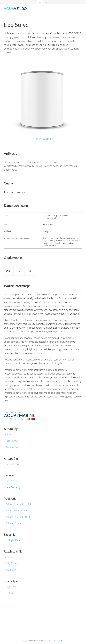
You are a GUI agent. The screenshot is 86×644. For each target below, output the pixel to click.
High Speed (11, 441)
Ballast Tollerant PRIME (18, 517)
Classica (10, 434)
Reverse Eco (12, 447)
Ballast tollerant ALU (17, 510)
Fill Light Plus (13, 540)
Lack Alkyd (11, 481)
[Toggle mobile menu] (82, 8)
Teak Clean (11, 587)
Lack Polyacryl (13, 487)
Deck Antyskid (13, 464)
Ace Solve (11, 557)
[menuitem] (40, 2)
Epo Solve (11, 570)
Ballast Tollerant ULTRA (18, 504)
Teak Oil (10, 593)
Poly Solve (11, 563)
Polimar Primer (14, 523)
